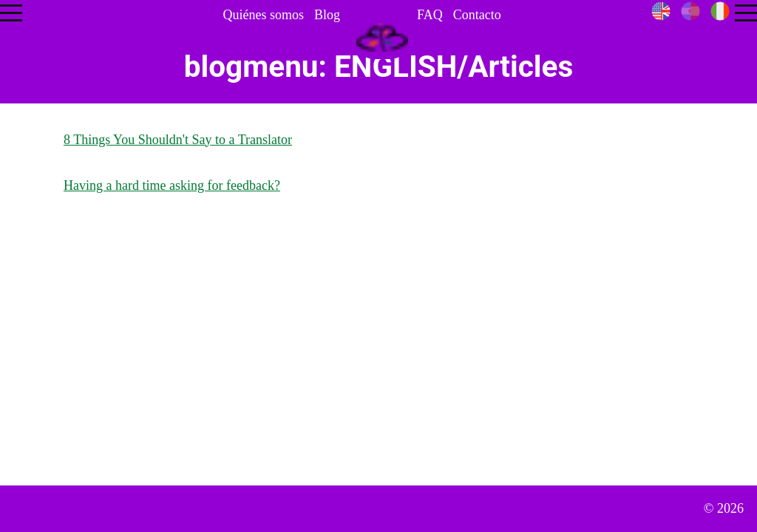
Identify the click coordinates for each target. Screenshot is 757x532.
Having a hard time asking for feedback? (172, 185)
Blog (327, 15)
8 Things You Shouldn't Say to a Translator (178, 140)
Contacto (477, 15)
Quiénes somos (263, 15)
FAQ (430, 15)
